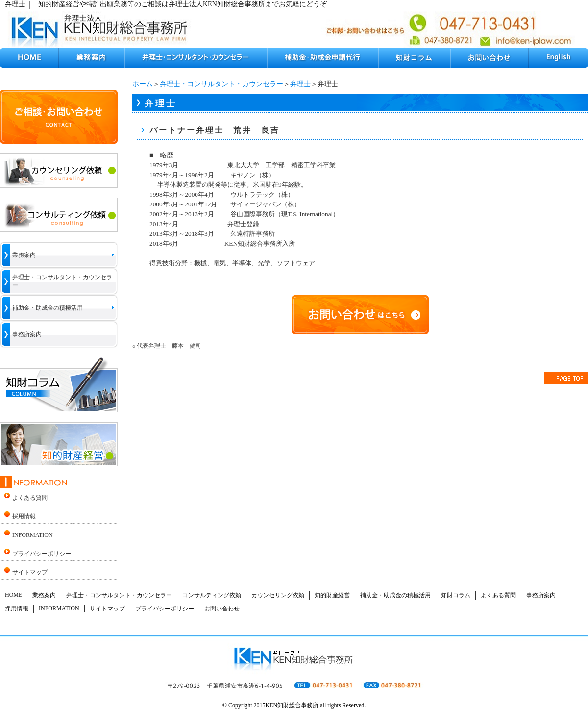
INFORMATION (33, 535)
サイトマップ (30, 572)
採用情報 (24, 516)
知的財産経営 (332, 595)
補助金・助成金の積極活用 (48, 308)
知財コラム (456, 595)
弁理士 (300, 84)
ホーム (143, 84)
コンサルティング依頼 (212, 595)
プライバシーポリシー (42, 554)
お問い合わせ (222, 609)
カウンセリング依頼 (278, 595)
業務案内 (24, 255)
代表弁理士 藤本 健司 (169, 346)
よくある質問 (30, 498)
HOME (13, 595)
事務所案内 (27, 334)
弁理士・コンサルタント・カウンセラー (221, 84)
